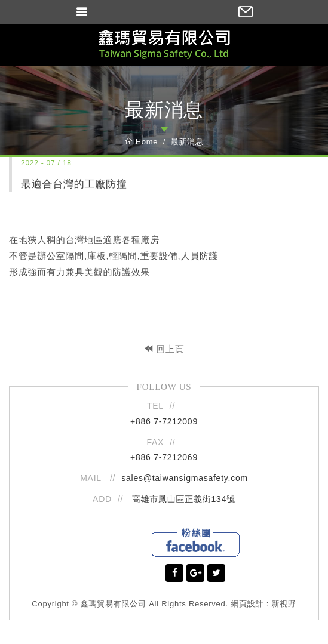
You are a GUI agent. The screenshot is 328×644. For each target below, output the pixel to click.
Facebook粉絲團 (196, 543)
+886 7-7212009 (164, 421)
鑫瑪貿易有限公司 (164, 45)
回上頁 (164, 349)
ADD (102, 499)
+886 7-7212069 (164, 457)
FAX (156, 442)
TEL (155, 406)
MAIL (92, 478)
